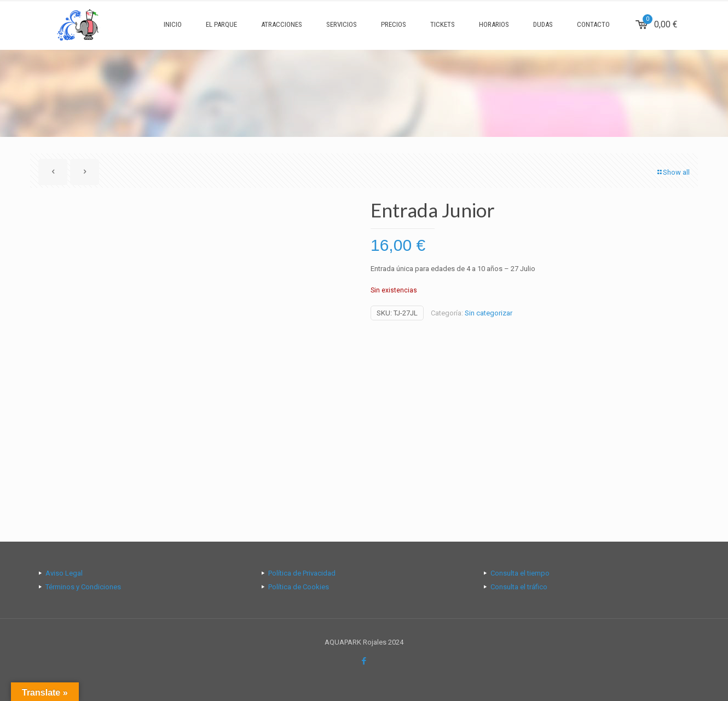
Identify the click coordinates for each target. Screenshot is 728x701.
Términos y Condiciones (83, 587)
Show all (673, 172)
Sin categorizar (489, 313)
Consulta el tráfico (519, 587)
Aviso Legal (64, 573)
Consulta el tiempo (520, 573)
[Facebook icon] (364, 661)
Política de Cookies (299, 587)
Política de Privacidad (302, 573)
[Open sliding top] (364, 12)
